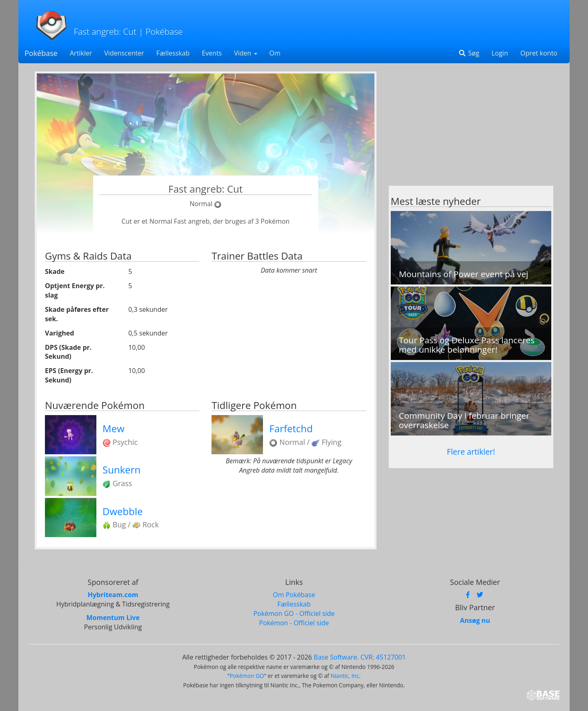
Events (212, 53)
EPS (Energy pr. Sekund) (69, 375)
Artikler (81, 53)
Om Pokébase (294, 595)
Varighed (59, 333)
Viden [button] (245, 53)
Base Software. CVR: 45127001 (360, 657)
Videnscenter (124, 53)
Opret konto (539, 53)
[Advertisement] (471, 129)
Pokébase (41, 53)
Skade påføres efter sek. (77, 314)
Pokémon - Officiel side (294, 623)
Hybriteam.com (113, 595)
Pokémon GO (247, 676)
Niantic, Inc (345, 676)
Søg (469, 53)
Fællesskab (173, 53)
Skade (55, 271)
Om (275, 53)
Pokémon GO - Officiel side (294, 613)
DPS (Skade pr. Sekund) (68, 352)
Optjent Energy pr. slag (75, 290)
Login (500, 53)
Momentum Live (113, 618)
